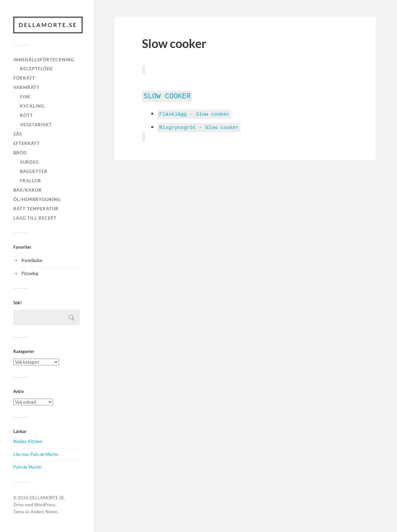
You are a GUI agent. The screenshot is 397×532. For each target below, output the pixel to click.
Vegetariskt (36, 125)
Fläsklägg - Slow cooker (194, 113)
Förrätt (24, 78)
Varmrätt (26, 87)
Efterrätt (27, 143)
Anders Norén (44, 512)
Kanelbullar (32, 260)
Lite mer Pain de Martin (36, 454)
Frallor (31, 181)
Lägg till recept (35, 218)
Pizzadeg (30, 273)
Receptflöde (36, 69)
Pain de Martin (27, 467)
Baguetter (34, 171)
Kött (26, 115)
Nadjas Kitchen (28, 441)
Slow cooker (167, 95)
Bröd (20, 153)
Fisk (25, 97)
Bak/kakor (28, 190)
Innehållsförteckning (44, 60)
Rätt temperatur (36, 209)
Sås (18, 134)
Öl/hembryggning (37, 199)
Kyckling (32, 106)
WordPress (45, 505)
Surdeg (29, 162)
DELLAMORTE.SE (48, 25)
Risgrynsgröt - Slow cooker (199, 126)
